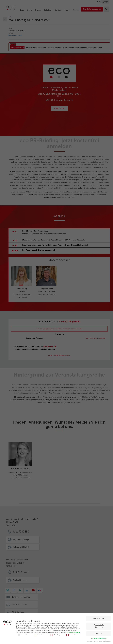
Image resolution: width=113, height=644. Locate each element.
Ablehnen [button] (99, 633)
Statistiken (39, 634)
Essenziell (23, 634)
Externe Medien (73, 634)
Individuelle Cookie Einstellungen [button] (99, 638)
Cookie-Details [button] (90, 641)
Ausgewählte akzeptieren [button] (99, 626)
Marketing (55, 634)
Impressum (109, 641)
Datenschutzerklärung (74, 632)
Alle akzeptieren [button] (99, 618)
